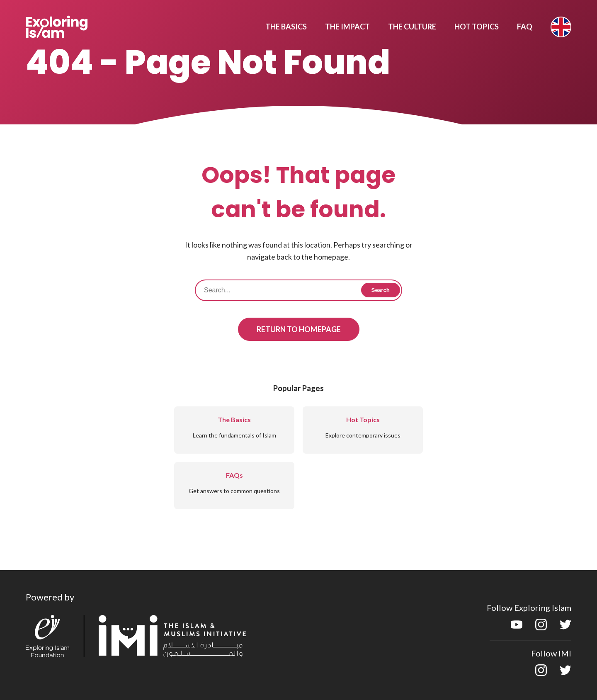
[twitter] (565, 628)
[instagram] (541, 628)
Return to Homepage (299, 329)
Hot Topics (477, 27)
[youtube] (517, 628)
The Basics (286, 27)
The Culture (412, 27)
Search (381, 290)
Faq (525, 27)
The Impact (347, 27)
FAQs (234, 475)
